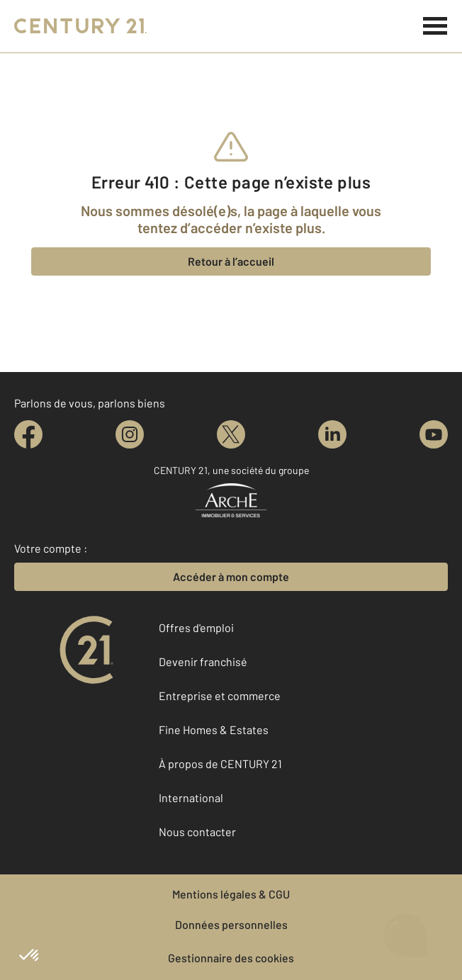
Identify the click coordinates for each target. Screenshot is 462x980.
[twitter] (231, 434)
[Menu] (435, 26)
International (191, 798)
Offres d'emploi (196, 627)
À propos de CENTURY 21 (220, 764)
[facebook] (28, 434)
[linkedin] (332, 434)
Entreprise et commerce (220, 695)
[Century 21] (80, 26)
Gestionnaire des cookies (231, 958)
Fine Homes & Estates (214, 730)
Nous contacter (197, 832)
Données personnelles (231, 924)
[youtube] (434, 434)
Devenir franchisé (203, 661)
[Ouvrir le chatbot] (406, 931)
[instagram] (130, 434)
